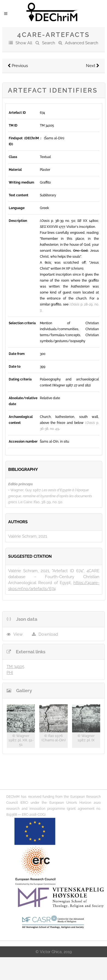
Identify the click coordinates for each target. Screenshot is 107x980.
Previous (18, 66)
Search (49, 43)
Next (93, 66)
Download (48, 634)
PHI (10, 673)
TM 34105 (15, 667)
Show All (24, 43)
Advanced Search (82, 43)
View (18, 634)
